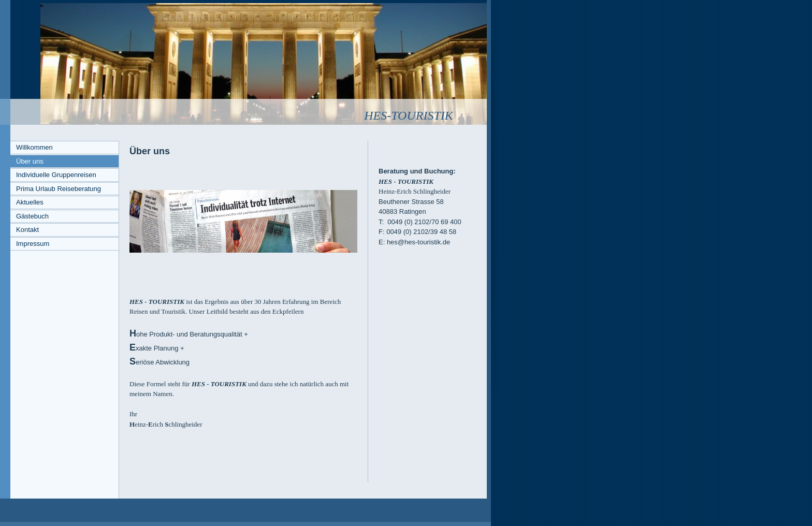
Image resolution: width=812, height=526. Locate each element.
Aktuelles (30, 202)
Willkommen (34, 147)
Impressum (33, 244)
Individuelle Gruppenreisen (56, 175)
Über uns (30, 161)
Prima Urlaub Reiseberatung (59, 189)
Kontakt (27, 230)
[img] (243, 62)
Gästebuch (32, 216)
